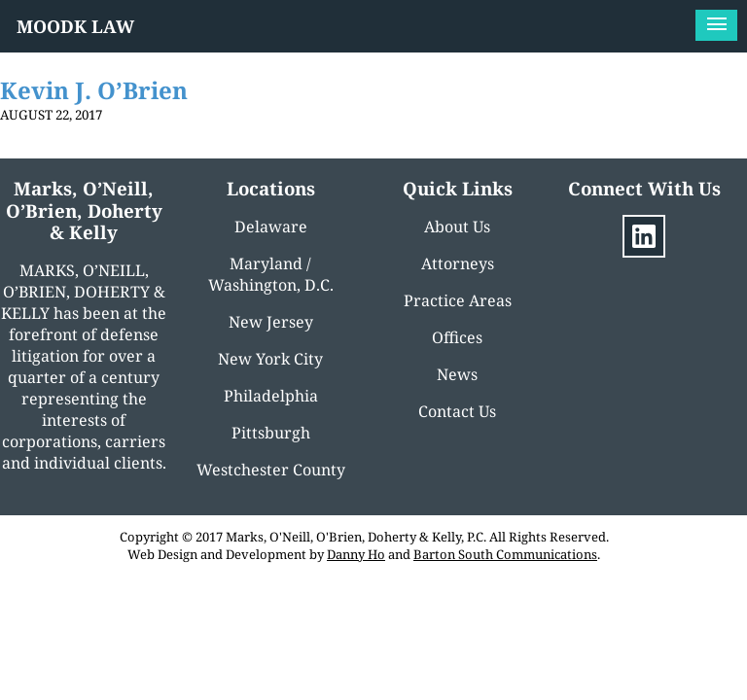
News (457, 374)
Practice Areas (458, 300)
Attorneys (458, 263)
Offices (457, 337)
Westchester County (271, 470)
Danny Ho (356, 554)
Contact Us (457, 411)
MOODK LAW (75, 26)
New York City (270, 359)
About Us (457, 227)
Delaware (271, 227)
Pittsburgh (271, 433)
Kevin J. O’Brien (94, 90)
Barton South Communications (505, 554)
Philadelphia (271, 396)
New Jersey (271, 322)
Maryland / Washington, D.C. (271, 274)
